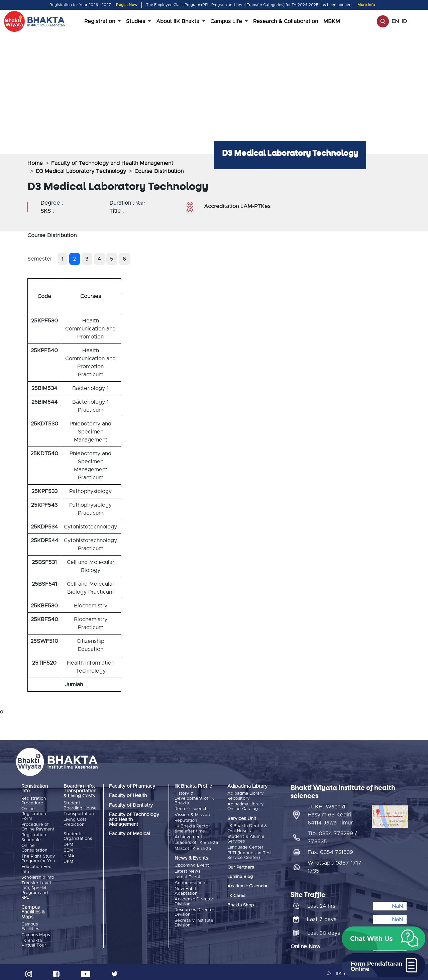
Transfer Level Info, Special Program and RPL (36, 888)
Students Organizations (78, 836)
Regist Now (127, 5)
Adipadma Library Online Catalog (246, 806)
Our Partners (241, 866)
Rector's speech (191, 809)
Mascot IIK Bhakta (193, 846)
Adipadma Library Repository (246, 796)
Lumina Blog (240, 875)
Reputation (186, 820)
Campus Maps (36, 932)
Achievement (188, 835)
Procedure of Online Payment (38, 826)
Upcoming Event (192, 863)
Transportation (79, 814)
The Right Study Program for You (38, 857)
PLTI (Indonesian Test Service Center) (250, 854)
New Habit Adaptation (186, 888)
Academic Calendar (247, 885)
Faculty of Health (128, 796)
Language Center (245, 846)
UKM (68, 860)
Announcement (191, 880)
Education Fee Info (36, 867)
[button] (384, 939)
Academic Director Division (194, 898)
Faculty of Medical (129, 834)
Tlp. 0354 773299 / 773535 (332, 835)
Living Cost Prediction (75, 821)
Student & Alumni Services (246, 838)
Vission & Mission (192, 814)
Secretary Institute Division (194, 919)
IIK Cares (236, 895)
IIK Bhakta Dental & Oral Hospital (247, 828)
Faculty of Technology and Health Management (112, 163)
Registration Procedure (34, 801)
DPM (68, 844)
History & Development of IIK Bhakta (194, 798)
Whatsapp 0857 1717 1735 (335, 864)
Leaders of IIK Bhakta (196, 841)
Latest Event (188, 874)
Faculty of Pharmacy (132, 786)
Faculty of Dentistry (131, 805)
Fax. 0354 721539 (330, 849)
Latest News (187, 869)
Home (35, 163)
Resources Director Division (194, 908)
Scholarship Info (38, 875)
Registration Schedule (34, 836)
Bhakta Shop (241, 904)
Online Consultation (34, 847)
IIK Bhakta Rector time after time (192, 828)
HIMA (69, 855)
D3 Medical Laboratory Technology (81, 171)
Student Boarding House (80, 806)
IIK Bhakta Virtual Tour (34, 940)
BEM (68, 849)
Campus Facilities (30, 924)
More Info (366, 5)
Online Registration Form (34, 814)
